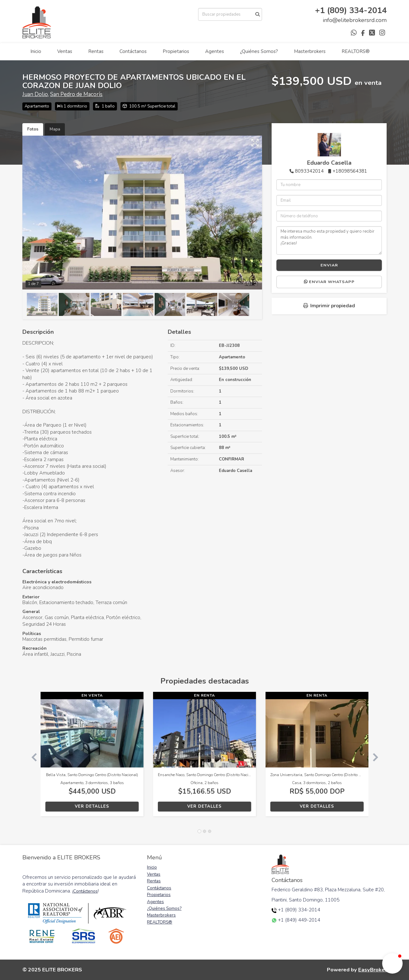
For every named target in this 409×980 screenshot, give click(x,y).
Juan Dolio (35, 94)
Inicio (36, 51)
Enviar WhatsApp (329, 282)
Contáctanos (133, 51)
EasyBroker (372, 970)
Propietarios (176, 51)
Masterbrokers (310, 51)
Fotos (33, 129)
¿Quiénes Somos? (259, 51)
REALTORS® (356, 51)
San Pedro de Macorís (76, 94)
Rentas (96, 51)
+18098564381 (350, 171)
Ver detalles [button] (92, 806)
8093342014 (309, 171)
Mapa (55, 129)
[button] (31, 757)
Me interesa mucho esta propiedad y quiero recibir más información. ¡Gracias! (329, 240)
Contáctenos (85, 891)
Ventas (65, 51)
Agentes (215, 51)
